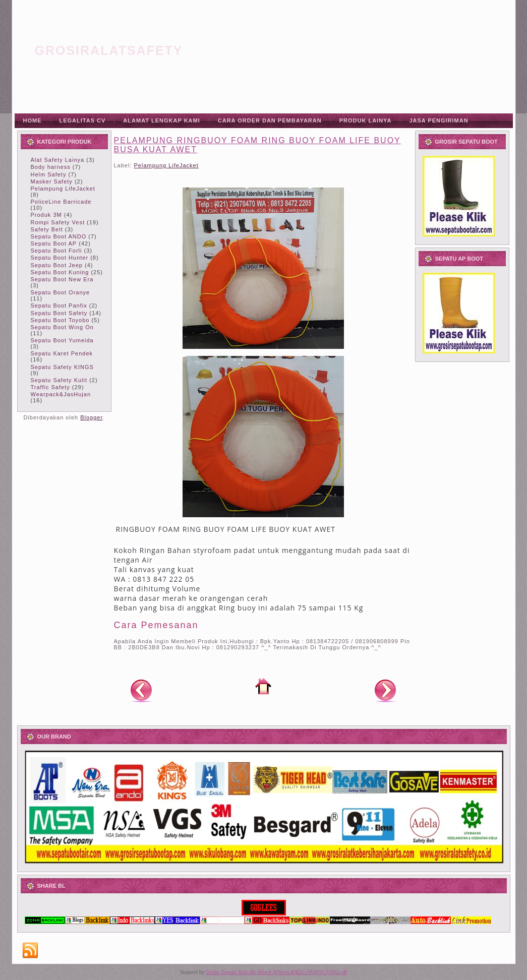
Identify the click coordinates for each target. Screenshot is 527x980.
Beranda (263, 686)
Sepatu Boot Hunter (60, 258)
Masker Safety (52, 181)
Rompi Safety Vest (58, 222)
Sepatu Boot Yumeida (62, 340)
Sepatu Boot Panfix (59, 305)
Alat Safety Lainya (58, 160)
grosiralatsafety (109, 50)
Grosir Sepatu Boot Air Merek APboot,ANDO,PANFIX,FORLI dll (276, 972)
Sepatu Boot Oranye (61, 292)
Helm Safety (49, 174)
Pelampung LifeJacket (63, 189)
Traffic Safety (50, 387)
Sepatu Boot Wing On (62, 327)
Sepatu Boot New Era (62, 279)
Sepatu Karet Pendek (62, 353)
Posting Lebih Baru (141, 690)
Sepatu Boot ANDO (59, 236)
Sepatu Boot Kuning (60, 272)
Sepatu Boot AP (54, 243)
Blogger (91, 417)
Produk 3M (46, 215)
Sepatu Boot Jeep (57, 265)
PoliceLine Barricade (61, 202)
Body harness (51, 167)
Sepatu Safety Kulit (59, 380)
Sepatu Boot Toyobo (60, 320)
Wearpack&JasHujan (61, 394)
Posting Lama (385, 690)
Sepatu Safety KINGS (62, 367)
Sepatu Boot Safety (59, 313)
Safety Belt (47, 229)
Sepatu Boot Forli (56, 251)
